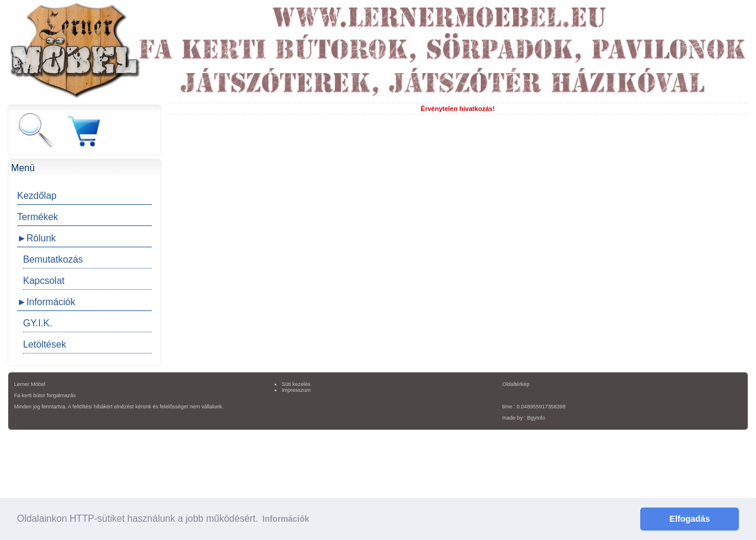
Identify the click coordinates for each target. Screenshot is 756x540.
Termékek (38, 217)
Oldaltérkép (516, 384)
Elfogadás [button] (690, 519)
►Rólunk (37, 238)
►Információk (46, 302)
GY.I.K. (38, 323)
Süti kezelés (296, 384)
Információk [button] (286, 519)
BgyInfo (536, 418)
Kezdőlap (37, 196)
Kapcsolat (44, 281)
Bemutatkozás (53, 259)
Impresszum (296, 390)
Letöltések (45, 344)
